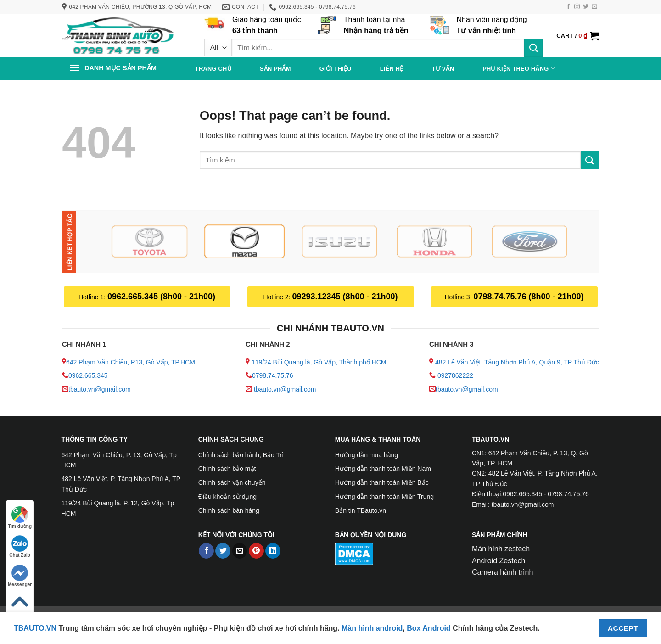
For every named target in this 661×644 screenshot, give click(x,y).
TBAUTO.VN (35, 628)
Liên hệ (392, 69)
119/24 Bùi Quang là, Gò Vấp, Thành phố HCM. (320, 362)
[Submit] (533, 48)
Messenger (20, 576)
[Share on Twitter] (223, 551)
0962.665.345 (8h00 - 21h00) (161, 297)
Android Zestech (499, 561)
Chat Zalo (20, 546)
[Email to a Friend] (240, 551)
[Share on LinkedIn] (273, 551)
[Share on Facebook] (206, 551)
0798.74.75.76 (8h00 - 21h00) (528, 297)
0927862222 (455, 375)
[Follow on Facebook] (568, 7)
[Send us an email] (594, 7)
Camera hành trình (502, 572)
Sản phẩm (275, 69)
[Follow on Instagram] (577, 7)
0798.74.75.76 (273, 375)
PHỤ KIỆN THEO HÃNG (519, 68)
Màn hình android (372, 628)
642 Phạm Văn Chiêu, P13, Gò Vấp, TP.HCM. (132, 362)
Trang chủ (213, 69)
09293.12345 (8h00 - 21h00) (345, 297)
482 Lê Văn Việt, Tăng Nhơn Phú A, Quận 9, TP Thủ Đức (517, 362)
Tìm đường (20, 518)
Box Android (430, 628)
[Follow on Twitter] (586, 7)
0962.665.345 (88, 375)
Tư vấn (443, 69)
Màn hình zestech (501, 549)
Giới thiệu (336, 69)
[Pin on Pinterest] (256, 551)
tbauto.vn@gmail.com (100, 389)
